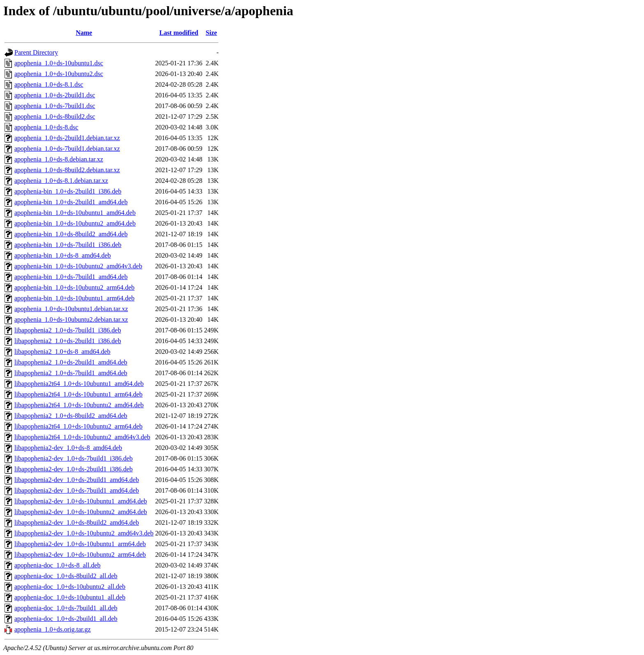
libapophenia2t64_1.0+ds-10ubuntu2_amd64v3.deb (82, 437)
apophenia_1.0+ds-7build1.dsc (55, 106)
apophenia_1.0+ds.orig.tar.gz (53, 629)
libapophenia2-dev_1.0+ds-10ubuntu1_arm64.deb (80, 544)
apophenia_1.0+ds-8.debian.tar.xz (59, 159)
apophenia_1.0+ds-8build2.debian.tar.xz (67, 170)
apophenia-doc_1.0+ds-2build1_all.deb (66, 619)
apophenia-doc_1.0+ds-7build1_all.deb (66, 608)
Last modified (179, 33)
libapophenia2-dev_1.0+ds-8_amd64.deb (68, 448)
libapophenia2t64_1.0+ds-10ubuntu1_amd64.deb (79, 384)
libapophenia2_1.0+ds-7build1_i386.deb (68, 330)
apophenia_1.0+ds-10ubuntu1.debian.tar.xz (71, 309)
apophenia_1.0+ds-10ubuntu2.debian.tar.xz (71, 319)
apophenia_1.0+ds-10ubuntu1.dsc (59, 63)
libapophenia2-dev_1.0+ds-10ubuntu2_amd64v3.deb (84, 533)
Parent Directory (36, 52)
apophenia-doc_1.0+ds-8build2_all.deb (66, 576)
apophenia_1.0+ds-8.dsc (46, 127)
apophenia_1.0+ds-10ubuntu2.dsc (59, 74)
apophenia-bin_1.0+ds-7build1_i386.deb (68, 245)
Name (84, 33)
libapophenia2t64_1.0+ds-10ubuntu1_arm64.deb (78, 394)
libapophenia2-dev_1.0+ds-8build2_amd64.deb (77, 522)
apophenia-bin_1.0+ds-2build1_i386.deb (68, 191)
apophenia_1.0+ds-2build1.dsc (55, 95)
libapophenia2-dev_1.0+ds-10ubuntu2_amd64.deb (81, 512)
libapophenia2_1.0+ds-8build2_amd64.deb (71, 416)
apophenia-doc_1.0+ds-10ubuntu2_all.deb (70, 587)
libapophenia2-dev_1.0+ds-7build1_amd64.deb (77, 490)
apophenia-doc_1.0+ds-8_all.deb (57, 565)
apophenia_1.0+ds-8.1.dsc (49, 84)
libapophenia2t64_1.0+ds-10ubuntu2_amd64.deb (79, 405)
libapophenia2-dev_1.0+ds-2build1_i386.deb (74, 469)
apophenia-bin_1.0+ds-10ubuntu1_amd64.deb (75, 213)
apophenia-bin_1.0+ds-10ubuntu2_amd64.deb (75, 223)
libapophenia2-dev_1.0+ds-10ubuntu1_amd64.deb (81, 501)
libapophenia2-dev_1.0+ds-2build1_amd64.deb (77, 480)
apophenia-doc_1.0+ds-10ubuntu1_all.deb (70, 597)
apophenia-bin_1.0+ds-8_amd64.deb (63, 255)
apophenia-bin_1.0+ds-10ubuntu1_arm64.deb (75, 298)
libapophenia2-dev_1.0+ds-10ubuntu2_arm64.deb (80, 555)
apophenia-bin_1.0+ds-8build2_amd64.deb (71, 234)
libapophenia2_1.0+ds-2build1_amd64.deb (71, 362)
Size (212, 33)
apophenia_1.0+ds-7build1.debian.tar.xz (67, 149)
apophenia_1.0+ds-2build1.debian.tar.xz (67, 138)
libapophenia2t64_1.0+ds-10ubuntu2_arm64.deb (78, 426)
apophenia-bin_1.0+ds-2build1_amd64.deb (71, 202)
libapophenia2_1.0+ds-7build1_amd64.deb (71, 373)
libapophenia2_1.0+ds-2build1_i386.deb (68, 341)
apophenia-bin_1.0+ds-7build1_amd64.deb (71, 277)
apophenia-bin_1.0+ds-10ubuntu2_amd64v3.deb (78, 266)
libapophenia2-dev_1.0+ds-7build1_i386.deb (74, 458)
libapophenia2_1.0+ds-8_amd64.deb (62, 352)
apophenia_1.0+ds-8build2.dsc (55, 116)
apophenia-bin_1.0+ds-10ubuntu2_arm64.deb (75, 287)
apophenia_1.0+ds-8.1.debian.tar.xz (61, 181)
